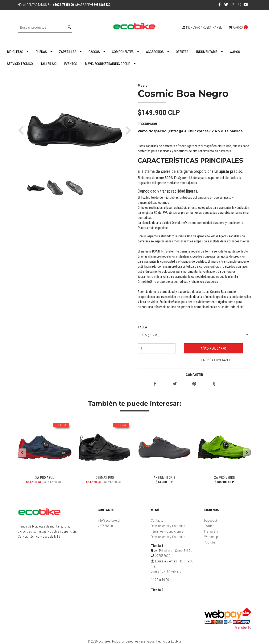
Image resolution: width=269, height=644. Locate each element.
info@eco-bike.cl (109, 520)
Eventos (71, 64)
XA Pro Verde (224, 478)
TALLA (142, 327)
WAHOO (235, 52)
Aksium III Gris (164, 478)
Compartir (194, 375)
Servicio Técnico (20, 64)
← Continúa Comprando (213, 360)
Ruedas (41, 52)
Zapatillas (68, 52)
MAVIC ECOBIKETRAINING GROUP (108, 64)
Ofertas (182, 52)
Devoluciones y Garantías (168, 526)
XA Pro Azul (45, 478)
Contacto (157, 520)
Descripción (147, 124)
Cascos (94, 52)
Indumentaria (207, 52)
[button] (23, 130)
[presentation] (22, 453)
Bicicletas (15, 52)
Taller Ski (49, 64)
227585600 (105, 526)
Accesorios (155, 52)
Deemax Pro (105, 478)
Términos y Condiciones (167, 531)
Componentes (123, 52)
